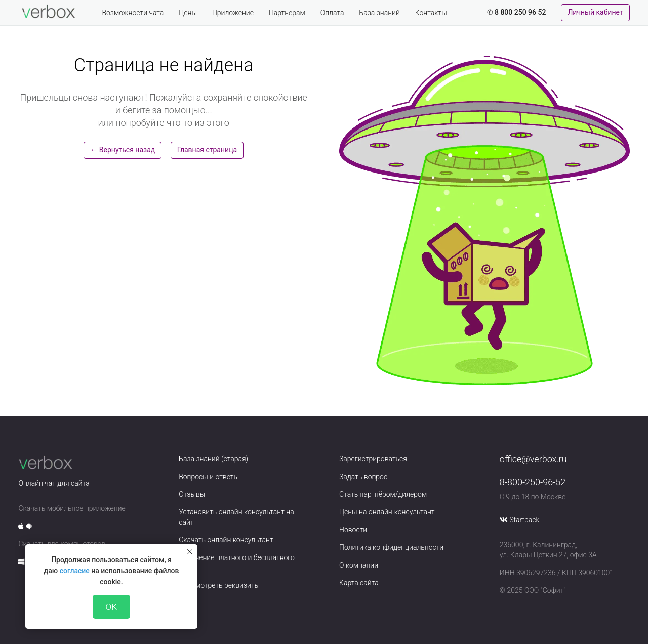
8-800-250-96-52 (533, 482)
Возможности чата (133, 13)
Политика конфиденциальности (391, 547)
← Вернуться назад (123, 150)
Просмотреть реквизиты (219, 585)
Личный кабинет (595, 12)
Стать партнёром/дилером (383, 494)
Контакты (431, 13)
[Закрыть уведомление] (190, 552)
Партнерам (287, 13)
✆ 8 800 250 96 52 (517, 12)
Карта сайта (359, 583)
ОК (112, 607)
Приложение (233, 13)
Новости (353, 530)
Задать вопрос (363, 477)
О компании (359, 565)
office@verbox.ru (533, 459)
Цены (188, 13)
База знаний (379, 13)
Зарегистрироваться (373, 459)
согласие (75, 571)
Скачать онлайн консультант (226, 540)
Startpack (524, 520)
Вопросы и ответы (209, 477)
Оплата (332, 13)
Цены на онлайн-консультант (387, 512)
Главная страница (207, 150)
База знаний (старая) (213, 459)
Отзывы (192, 494)
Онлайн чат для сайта (54, 483)
